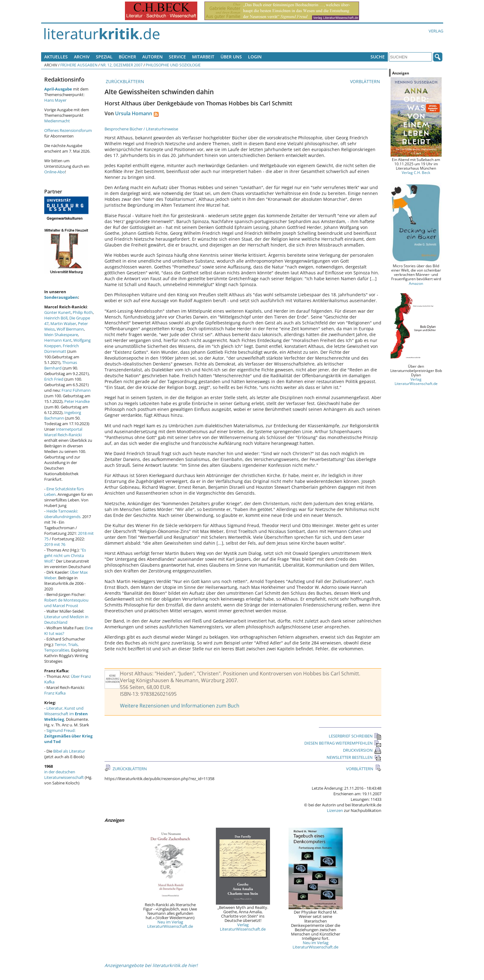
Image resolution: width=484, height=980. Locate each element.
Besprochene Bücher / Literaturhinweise (141, 129)
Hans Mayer (55, 100)
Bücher (127, 57)
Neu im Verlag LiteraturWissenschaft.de (170, 924)
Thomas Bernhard (61, 365)
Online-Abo (55, 172)
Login (255, 57)
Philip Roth (83, 312)
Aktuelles (56, 57)
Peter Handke (77, 401)
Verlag (436, 31)
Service (177, 57)
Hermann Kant (58, 340)
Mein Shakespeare (61, 335)
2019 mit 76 (55, 544)
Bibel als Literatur (69, 751)
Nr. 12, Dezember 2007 (122, 65)
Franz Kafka (55, 693)
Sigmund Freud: (68, 736)
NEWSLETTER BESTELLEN (354, 757)
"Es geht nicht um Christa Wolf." (65, 555)
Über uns (231, 57)
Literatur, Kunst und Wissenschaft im (66, 714)
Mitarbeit (203, 57)
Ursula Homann (134, 113)
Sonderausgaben (61, 297)
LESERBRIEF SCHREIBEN (355, 736)
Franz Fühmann (76, 390)
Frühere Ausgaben (79, 65)
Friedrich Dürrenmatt (62, 348)
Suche (378, 57)
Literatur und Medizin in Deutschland (66, 619)
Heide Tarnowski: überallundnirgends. (63, 514)
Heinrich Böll (56, 318)
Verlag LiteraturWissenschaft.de (243, 927)
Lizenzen (335, 810)
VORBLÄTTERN (366, 81)
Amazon (416, 283)
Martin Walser (63, 323)
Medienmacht (57, 121)
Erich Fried (54, 379)
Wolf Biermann (70, 329)
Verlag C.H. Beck (416, 172)
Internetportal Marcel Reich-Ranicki (63, 432)
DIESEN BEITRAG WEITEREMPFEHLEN (343, 743)
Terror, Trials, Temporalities (61, 647)
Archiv (82, 57)
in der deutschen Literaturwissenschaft (64, 775)
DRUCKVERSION (362, 750)
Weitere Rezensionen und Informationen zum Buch (180, 706)
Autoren (152, 57)
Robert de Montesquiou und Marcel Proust (66, 603)
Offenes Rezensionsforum (68, 130)
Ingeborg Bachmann (63, 415)
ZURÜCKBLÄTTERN (124, 81)
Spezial (104, 57)
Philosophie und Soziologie (173, 65)
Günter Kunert (58, 312)
